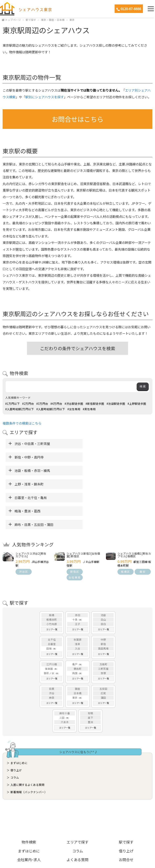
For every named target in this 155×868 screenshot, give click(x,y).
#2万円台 (28, 404)
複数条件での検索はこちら (22, 423)
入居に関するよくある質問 (27, 744)
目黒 (52, 648)
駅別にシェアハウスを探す (45, 97)
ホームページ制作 (78, 855)
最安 (143, 531)
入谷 (77, 608)
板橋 (52, 575)
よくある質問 (77, 819)
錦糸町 (78, 628)
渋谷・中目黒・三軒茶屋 (32, 444)
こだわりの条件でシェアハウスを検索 (78, 348)
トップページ (13, 20)
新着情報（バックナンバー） (29, 751)
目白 (103, 583)
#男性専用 (89, 409)
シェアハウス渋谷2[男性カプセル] (31, 514)
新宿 (103, 604)
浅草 (77, 604)
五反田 (103, 648)
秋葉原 (78, 599)
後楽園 (49, 628)
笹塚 (103, 633)
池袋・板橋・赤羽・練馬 (32, 457)
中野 (103, 599)
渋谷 (52, 653)
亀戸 (75, 624)
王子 (77, 583)
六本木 (65, 682)
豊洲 (90, 682)
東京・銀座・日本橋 (53, 20)
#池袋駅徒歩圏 (116, 404)
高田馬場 (103, 608)
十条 (75, 579)
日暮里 (52, 604)
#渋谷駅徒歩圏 (74, 404)
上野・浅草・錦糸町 (98, 457)
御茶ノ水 (49, 633)
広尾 (103, 653)
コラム (15, 737)
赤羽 (77, 575)
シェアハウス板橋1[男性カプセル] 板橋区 (134, 514)
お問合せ (126, 819)
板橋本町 (52, 579)
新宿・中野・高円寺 (98, 444)
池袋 (103, 575)
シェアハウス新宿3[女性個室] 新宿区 (83, 514)
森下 (90, 677)
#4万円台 (56, 404)
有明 (90, 673)
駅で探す (31, 20)
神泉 (52, 657)
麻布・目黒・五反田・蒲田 (34, 484)
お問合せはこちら (77, 119)
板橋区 (126, 531)
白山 (103, 579)
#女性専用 (74, 409)
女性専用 (75, 537)
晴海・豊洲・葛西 (96, 471)
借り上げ (16, 730)
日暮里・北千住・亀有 (31, 471)
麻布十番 (65, 673)
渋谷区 (24, 531)
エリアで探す (77, 801)
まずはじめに (19, 722)
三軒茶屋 (103, 628)
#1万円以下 (13, 404)
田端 (49, 608)
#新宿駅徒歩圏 (95, 404)
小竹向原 (52, 583)
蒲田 (103, 657)
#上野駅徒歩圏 (137, 404)
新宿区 (75, 531)
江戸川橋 (52, 624)
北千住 (52, 599)
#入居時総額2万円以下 (20, 409)
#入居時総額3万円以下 (51, 409)
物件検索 (29, 801)
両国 (75, 633)
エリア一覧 (52, 589)
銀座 (77, 648)
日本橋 (78, 653)
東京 (72, 20)
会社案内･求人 (29, 819)
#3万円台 (42, 404)
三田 (62, 677)
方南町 (103, 624)
